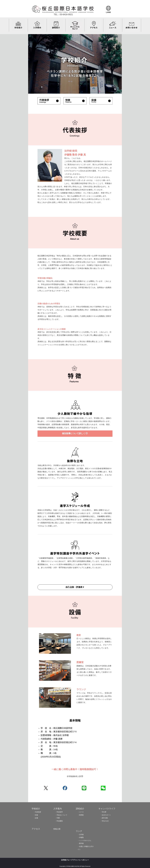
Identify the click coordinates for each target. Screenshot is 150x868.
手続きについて (62, 815)
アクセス (36, 829)
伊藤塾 (81, 837)
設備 (36, 818)
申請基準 (60, 812)
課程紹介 (80, 809)
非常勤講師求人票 (75, 776)
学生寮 (104, 812)
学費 (58, 818)
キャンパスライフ (107, 809)
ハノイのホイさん (85, 840)
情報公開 (57, 829)
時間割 (81, 815)
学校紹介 (36, 809)
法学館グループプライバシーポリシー (75, 860)
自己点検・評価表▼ (75, 587)
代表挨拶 (38, 812)
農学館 (81, 843)
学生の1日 (105, 821)
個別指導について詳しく (75, 433)
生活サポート (106, 815)
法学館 (81, 835)
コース (81, 812)
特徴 (36, 815)
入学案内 (58, 809)
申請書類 (60, 821)
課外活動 (105, 818)
